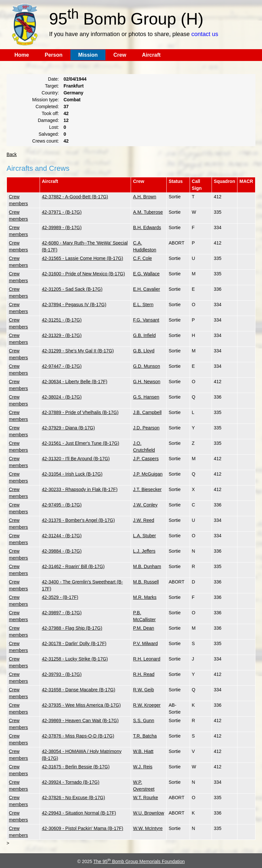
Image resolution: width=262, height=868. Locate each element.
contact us (205, 34)
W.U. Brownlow (149, 813)
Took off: (50, 113)
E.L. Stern (143, 305)
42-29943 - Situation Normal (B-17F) (79, 813)
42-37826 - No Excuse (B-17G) (74, 798)
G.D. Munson (146, 366)
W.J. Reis (143, 767)
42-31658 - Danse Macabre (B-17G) (79, 690)
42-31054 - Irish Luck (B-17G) (72, 474)
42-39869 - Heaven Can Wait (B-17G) (80, 720)
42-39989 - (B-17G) (62, 227)
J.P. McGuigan (148, 474)
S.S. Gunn (144, 720)
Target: (52, 86)
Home (22, 55)
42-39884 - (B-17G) (62, 551)
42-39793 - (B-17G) (62, 674)
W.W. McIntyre (148, 828)
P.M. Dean (143, 628)
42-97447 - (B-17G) (62, 366)
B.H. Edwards (147, 227)
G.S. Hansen (146, 397)
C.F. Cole (142, 258)
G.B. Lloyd (144, 351)
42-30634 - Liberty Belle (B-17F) (75, 382)
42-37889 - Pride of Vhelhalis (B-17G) (80, 412)
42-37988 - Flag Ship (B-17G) (72, 628)
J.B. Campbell (147, 412)
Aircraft (151, 55)
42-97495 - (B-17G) (62, 505)
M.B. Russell (146, 582)
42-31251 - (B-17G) (62, 320)
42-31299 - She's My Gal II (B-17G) (78, 351)
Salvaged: (49, 134)
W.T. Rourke (145, 798)
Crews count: (46, 141)
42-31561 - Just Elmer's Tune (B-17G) (81, 443)
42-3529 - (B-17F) (60, 597)
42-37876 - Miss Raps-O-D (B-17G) (78, 736)
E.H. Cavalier (146, 289)
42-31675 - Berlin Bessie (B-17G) (76, 767)
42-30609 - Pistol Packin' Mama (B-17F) (83, 828)
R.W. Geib (143, 690)
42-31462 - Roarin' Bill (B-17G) (73, 566)
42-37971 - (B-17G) (62, 212)
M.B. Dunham (147, 566)
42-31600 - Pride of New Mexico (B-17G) (84, 274)
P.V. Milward (145, 643)
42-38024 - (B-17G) (62, 397)
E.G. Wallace (146, 274)
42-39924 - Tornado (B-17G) (71, 782)
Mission (88, 55)
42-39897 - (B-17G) (62, 613)
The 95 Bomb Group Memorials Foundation (139, 861)
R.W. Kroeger (147, 705)
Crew (120, 55)
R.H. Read (144, 674)
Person (53, 55)
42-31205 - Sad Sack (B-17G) (72, 289)
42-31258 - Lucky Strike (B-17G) (75, 659)
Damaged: (48, 120)
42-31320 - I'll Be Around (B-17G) (76, 459)
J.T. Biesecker (147, 489)
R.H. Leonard (147, 659)
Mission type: (46, 100)
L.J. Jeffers (144, 551)
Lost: (54, 127)
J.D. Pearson (146, 428)
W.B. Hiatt (143, 751)
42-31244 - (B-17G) (62, 536)
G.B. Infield (144, 335)
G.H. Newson (147, 382)
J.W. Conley (145, 505)
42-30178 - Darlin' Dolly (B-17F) (74, 643)
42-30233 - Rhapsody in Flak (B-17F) (80, 489)
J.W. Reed (144, 520)
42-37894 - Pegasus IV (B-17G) (74, 305)
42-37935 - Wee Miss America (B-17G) (81, 705)
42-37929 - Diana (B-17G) (68, 428)
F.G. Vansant (146, 320)
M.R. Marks (145, 597)
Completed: (47, 107)
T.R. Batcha (145, 736)
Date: (54, 79)
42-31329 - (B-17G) (62, 335)
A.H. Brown (145, 197)
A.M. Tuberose (148, 212)
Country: (50, 93)
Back (12, 154)
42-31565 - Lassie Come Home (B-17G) (83, 258)
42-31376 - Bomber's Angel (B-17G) (78, 520)
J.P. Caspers (146, 459)
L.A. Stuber (144, 536)
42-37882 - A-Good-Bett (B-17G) (75, 197)
